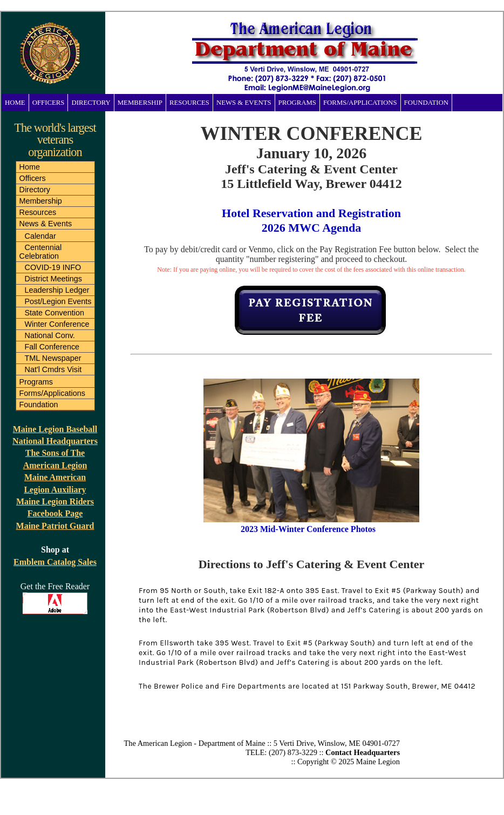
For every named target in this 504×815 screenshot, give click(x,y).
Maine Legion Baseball (55, 429)
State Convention (55, 313)
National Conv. (50, 335)
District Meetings (53, 279)
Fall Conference (52, 347)
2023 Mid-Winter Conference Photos (309, 529)
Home (15, 103)
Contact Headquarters (363, 752)
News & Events (244, 103)
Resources (189, 103)
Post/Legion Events (58, 301)
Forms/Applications (360, 103)
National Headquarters (55, 441)
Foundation (426, 103)
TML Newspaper (53, 358)
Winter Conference (57, 324)
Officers (49, 103)
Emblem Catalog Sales (55, 562)
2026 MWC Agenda (312, 228)
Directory (91, 103)
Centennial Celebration (41, 252)
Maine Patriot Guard (55, 526)
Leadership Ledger (57, 290)
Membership (140, 103)
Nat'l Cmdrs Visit (53, 369)
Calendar (40, 236)
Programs (297, 103)
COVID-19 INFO (53, 267)
